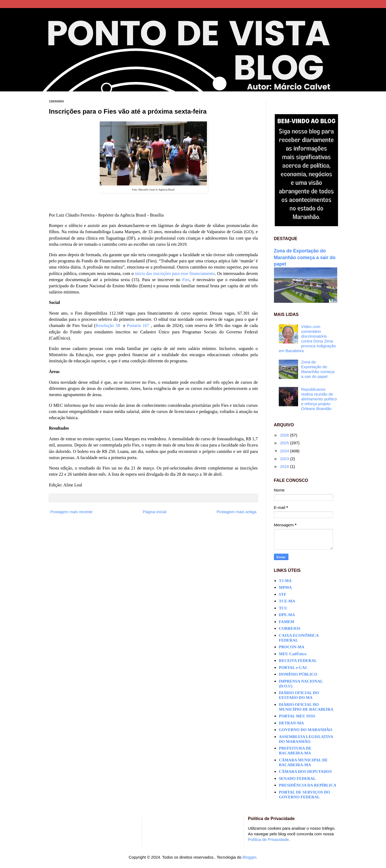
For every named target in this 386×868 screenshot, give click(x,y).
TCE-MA (287, 601)
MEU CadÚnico (293, 654)
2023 (285, 459)
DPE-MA (287, 615)
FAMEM (286, 622)
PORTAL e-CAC (293, 668)
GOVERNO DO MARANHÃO (305, 730)
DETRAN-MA (291, 723)
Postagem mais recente (72, 512)
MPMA (285, 587)
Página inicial (154, 512)
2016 (285, 466)
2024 (285, 451)
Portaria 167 (138, 325)
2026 (285, 435)
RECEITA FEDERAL (298, 661)
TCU (283, 608)
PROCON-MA (292, 647)
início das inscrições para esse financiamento (175, 273)
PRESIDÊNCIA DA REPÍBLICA (307, 785)
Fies (186, 280)
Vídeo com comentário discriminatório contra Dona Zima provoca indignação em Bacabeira (307, 339)
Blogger (249, 857)
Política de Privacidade (268, 839)
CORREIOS (289, 628)
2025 (285, 443)
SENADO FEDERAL (297, 778)
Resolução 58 (108, 325)
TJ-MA (285, 581)
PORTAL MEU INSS (297, 716)
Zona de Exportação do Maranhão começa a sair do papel (305, 257)
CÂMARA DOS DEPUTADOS (305, 772)
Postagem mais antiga (236, 512)
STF (283, 594)
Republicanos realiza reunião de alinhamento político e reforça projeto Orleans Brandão (319, 399)
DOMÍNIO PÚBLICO (298, 674)
